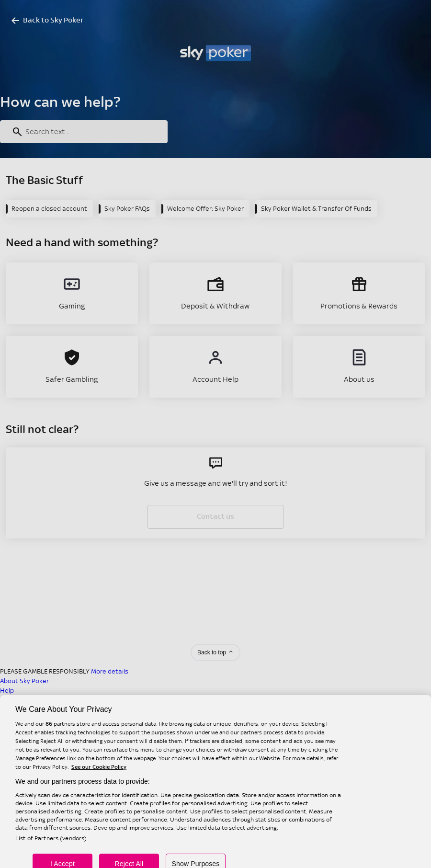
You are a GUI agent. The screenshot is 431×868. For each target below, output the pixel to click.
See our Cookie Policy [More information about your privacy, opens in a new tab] (99, 776)
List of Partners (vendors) (51, 848)
